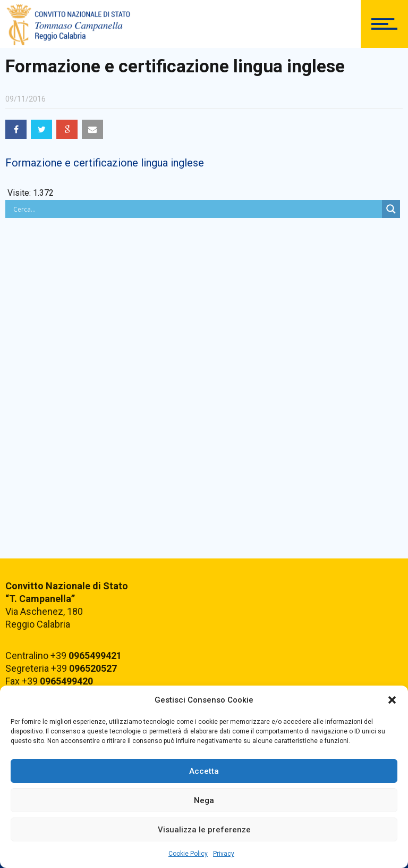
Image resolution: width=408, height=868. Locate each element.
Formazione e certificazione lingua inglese (105, 163)
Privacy (224, 854)
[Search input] (196, 209)
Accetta (204, 771)
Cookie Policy (188, 854)
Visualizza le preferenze (204, 830)
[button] (392, 700)
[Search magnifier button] (391, 209)
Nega (204, 800)
